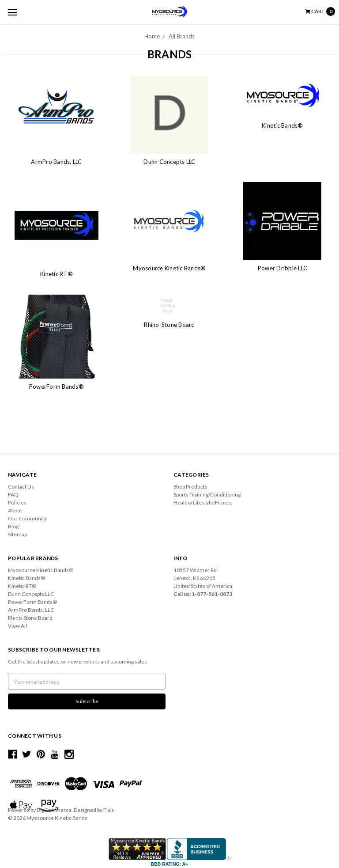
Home (152, 36)
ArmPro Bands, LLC (56, 162)
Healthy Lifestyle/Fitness (203, 502)
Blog (13, 526)
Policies (17, 502)
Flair (108, 810)
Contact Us (21, 487)
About (15, 510)
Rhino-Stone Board (169, 325)
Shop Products (190, 487)
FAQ (13, 495)
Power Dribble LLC (282, 268)
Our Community (27, 518)
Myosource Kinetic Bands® (169, 268)
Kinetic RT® (56, 274)
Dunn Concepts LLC (169, 162)
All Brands (182, 36)
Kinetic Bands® (282, 125)
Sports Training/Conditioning (207, 495)
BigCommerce (54, 810)
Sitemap (17, 534)
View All (17, 626)
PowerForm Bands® (56, 387)
